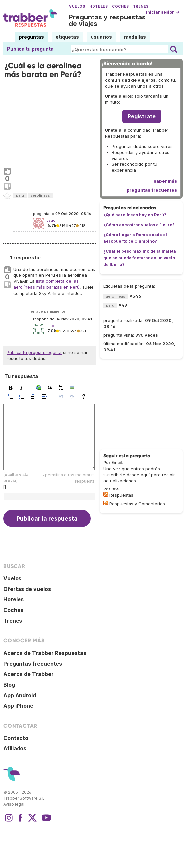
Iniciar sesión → (163, 12)
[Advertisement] (50, 123)
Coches (120, 6)
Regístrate (142, 116)
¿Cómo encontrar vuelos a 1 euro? (139, 225)
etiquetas (67, 37)
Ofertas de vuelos (27, 589)
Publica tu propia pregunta (34, 352)
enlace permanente (48, 311)
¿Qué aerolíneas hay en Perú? (135, 215)
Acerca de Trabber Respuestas (45, 653)
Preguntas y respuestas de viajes (107, 20)
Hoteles (98, 6)
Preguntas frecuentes (33, 664)
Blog (9, 685)
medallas (135, 37)
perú (20, 195)
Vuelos (77, 6)
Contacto (16, 738)
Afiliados (15, 748)
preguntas (32, 37)
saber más (165, 181)
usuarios (101, 37)
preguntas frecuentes (152, 190)
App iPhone (18, 706)
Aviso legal (14, 804)
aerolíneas (40, 195)
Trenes (141, 6)
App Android (20, 695)
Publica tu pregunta (30, 49)
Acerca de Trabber (28, 674)
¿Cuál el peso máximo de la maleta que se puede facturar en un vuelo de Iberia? (140, 258)
